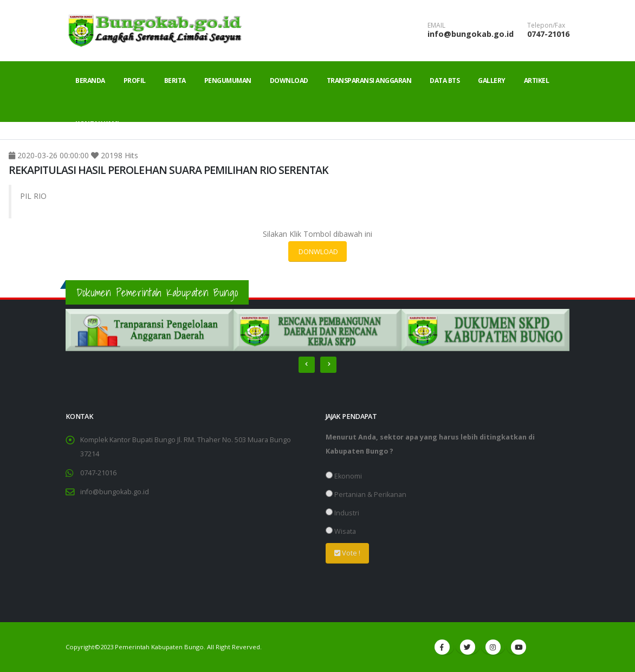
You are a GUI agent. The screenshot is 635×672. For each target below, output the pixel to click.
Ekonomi (344, 476)
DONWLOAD (317, 251)
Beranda (90, 80)
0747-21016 (548, 34)
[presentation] (307, 365)
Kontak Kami (97, 124)
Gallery (492, 80)
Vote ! (347, 553)
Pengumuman (228, 80)
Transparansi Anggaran (369, 80)
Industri (342, 513)
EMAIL (436, 25)
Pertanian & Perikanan (366, 495)
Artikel (537, 80)
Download (289, 80)
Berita (175, 80)
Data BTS (445, 80)
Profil (135, 80)
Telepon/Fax (546, 25)
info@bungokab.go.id (471, 34)
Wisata (341, 531)
